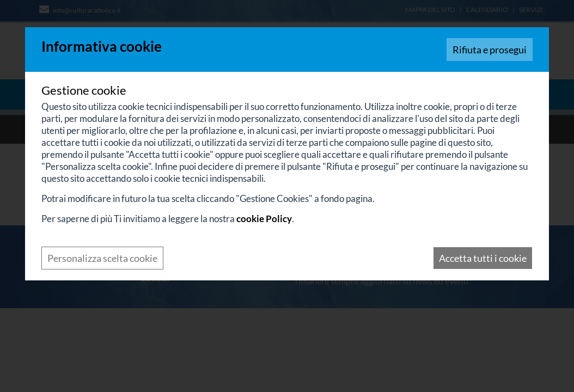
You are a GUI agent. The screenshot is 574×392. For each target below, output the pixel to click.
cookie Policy (264, 219)
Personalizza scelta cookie (102, 258)
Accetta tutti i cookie (483, 258)
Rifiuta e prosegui (490, 50)
